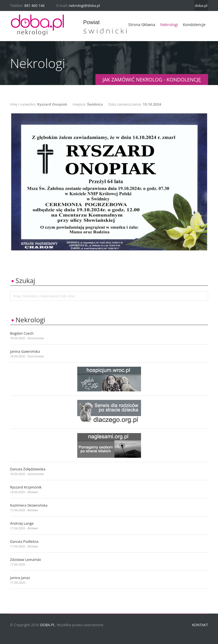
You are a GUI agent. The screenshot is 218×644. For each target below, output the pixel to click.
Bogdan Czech (22, 333)
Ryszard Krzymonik (26, 487)
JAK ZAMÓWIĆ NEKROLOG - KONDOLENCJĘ (152, 80)
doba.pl (201, 5)
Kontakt (200, 625)
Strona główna (142, 25)
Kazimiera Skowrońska (29, 505)
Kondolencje (194, 25)
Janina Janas (20, 578)
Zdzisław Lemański (26, 560)
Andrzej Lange (22, 523)
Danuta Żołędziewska (28, 469)
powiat (92, 22)
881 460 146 (35, 5)
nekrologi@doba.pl (84, 5)
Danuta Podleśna (24, 541)
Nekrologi (169, 25)
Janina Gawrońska (25, 351)
